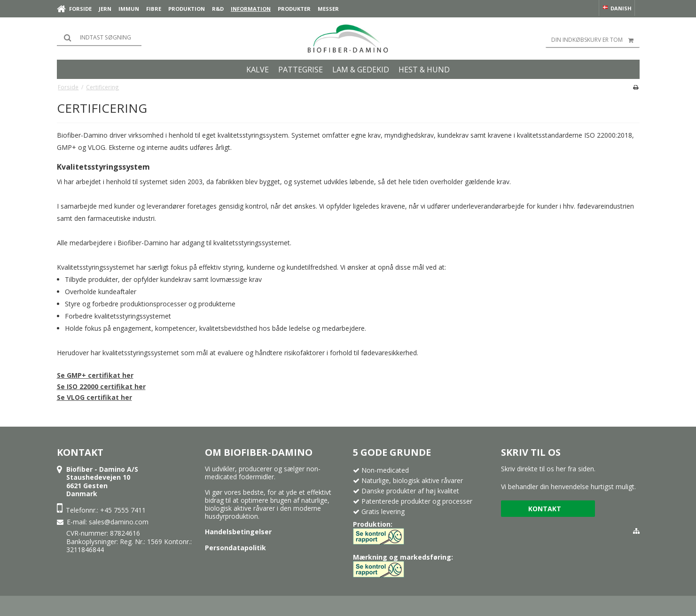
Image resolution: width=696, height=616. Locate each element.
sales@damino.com (119, 522)
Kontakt (545, 509)
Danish (617, 8)
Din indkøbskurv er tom (595, 40)
